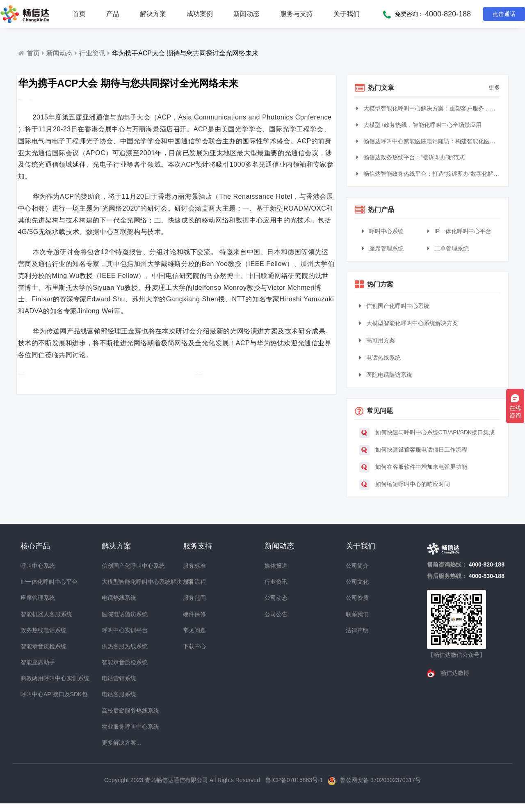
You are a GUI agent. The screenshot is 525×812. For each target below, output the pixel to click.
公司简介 (357, 566)
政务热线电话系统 (35, 630)
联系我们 (357, 614)
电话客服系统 (116, 694)
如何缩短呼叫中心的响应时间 (405, 485)
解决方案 (153, 14)
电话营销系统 (116, 678)
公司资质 (357, 598)
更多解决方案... (116, 743)
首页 (79, 14)
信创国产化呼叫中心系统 (394, 306)
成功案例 (200, 14)
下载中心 (194, 646)
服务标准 (194, 566)
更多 (494, 87)
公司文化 (357, 582)
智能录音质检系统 (35, 646)
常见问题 (194, 630)
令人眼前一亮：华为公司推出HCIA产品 (243, 402)
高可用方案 (377, 340)
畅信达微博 (454, 673)
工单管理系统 (448, 248)
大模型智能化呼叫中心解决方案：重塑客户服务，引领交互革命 (429, 108)
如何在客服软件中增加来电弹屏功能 (413, 467)
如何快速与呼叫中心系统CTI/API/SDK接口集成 (427, 433)
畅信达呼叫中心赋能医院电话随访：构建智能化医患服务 (429, 141)
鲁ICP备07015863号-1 (295, 780)
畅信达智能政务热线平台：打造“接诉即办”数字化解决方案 (429, 174)
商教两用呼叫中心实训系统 (35, 678)
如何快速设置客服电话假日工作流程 (413, 450)
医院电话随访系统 (386, 375)
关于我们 (347, 14)
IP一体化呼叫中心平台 (459, 231)
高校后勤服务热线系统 (116, 711)
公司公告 (276, 614)
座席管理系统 (383, 248)
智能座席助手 (35, 662)
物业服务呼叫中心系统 (116, 727)
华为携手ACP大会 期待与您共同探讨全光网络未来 (185, 53)
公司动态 (276, 598)
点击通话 (504, 14)
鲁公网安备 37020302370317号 (380, 780)
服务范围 (194, 598)
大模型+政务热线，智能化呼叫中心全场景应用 (420, 125)
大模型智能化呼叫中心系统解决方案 (409, 323)
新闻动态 (247, 14)
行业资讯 (92, 53)
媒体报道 (276, 566)
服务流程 (194, 582)
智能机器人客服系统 (35, 614)
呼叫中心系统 (383, 231)
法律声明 (357, 630)
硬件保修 (194, 614)
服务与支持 (297, 14)
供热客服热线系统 (116, 646)
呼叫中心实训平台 (116, 630)
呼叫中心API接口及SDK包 (35, 694)
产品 (113, 14)
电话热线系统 (380, 358)
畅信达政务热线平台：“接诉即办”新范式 (412, 157)
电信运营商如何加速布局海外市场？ (79, 402)
